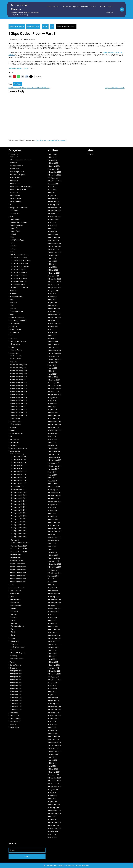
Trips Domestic (15, 719)
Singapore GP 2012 (20, 504)
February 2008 (55, 805)
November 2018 (55, 424)
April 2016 (53, 517)
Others (12, 638)
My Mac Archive (107, 7)
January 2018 (54, 454)
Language (13, 445)
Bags (12, 300)
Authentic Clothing (17, 297)
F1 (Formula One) (18, 454)
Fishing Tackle (16, 356)
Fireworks (15, 650)
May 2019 (53, 407)
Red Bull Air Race (17, 561)
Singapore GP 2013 (20, 507)
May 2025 (53, 193)
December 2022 (55, 279)
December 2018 (55, 422)
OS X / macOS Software (20, 255)
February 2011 (55, 701)
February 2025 (55, 202)
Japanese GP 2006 (19, 457)
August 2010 (54, 719)
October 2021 (54, 321)
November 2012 (55, 638)
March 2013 (54, 626)
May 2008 (53, 799)
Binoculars (15, 602)
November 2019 (55, 389)
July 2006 (53, 834)
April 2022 (53, 303)
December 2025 (55, 172)
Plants (12, 662)
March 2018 (54, 448)
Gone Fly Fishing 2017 (19, 394)
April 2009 (53, 766)
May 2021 (53, 335)
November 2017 (55, 460)
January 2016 (54, 525)
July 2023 (53, 258)
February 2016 (55, 523)
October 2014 (54, 570)
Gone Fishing (15, 353)
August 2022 (54, 291)
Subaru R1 (15, 181)
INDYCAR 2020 (17, 558)
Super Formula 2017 (19, 576)
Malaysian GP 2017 (19, 489)
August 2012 (54, 647)
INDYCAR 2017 (17, 555)
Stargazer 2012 (17, 680)
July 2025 (53, 187)
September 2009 (55, 751)
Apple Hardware (17, 225)
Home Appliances (16, 433)
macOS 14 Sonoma (20, 278)
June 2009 (53, 760)
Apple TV (15, 228)
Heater (12, 430)
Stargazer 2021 (17, 703)
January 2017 (54, 490)
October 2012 (54, 641)
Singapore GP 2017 (20, 519)
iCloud (14, 234)
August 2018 (54, 433)
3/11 (12, 205)
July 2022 (53, 294)
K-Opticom (18, 84)
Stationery (15, 593)
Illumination (15, 344)
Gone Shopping (15, 422)
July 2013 (53, 615)
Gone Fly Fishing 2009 (19, 374)
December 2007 (55, 811)
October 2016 (54, 499)
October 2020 (54, 356)
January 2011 (54, 704)
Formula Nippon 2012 (19, 552)
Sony (13, 635)
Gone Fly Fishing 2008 (19, 371)
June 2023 (53, 261)
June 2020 (53, 368)
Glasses (14, 614)
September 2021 (55, 323)
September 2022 (55, 288)
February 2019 (55, 416)
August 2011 (54, 683)
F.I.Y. (11, 335)
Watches (13, 724)
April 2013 (53, 624)
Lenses (14, 617)
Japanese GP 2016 (19, 477)
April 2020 (53, 374)
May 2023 (53, 264)
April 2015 (53, 552)
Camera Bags (16, 605)
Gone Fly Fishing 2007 (19, 368)
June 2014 (53, 582)
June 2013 (53, 618)
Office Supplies (15, 591)
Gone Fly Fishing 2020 (19, 403)
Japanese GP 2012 (19, 468)
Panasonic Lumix (17, 626)
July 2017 (53, 472)
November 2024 (55, 211)
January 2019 (54, 419)
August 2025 (54, 184)
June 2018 (53, 439)
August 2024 (54, 220)
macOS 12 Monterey (20, 272)
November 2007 (55, 814)
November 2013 (55, 603)
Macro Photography (18, 653)
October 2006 (54, 825)
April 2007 (53, 820)
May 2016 (53, 514)
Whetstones (16, 196)
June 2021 (53, 332)
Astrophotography (18, 647)
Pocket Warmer (17, 350)
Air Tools (15, 157)
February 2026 (55, 166)
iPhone (45, 26)
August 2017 (54, 469)
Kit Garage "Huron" (18, 172)
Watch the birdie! (17, 659)
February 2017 (55, 487)
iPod (13, 252)
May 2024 (53, 228)
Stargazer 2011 (17, 677)
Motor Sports (15, 451)
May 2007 (53, 817)
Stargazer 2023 (17, 706)
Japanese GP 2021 (19, 483)
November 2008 (55, 781)
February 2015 (55, 558)
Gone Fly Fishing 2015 (19, 389)
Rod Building (16, 418)
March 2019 (54, 413)
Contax (14, 608)
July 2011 (53, 686)
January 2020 (54, 383)
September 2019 (55, 395)
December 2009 (55, 742)
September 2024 (55, 217)
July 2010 (53, 721)
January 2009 (54, 775)
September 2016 (55, 502)
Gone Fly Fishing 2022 (19, 409)
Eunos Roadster (17, 166)
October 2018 (54, 427)
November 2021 (55, 318)
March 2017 (54, 484)
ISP (52, 26)
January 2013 (54, 632)
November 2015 (55, 531)
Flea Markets (16, 424)
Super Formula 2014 (19, 567)
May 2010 (53, 727)
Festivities (14, 338)
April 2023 (53, 267)
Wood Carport (16, 198)
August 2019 (54, 398)
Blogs (12, 315)
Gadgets (13, 347)
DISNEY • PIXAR (16, 329)
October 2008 (54, 784)
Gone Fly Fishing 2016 (19, 392)
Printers (14, 291)
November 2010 (55, 710)
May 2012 (53, 656)
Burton (14, 308)
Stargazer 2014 (17, 686)
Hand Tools (15, 169)
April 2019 (53, 410)
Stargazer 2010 (17, 674)
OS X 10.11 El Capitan (20, 287)
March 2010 (54, 733)
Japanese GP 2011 (19, 465)
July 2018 (53, 436)
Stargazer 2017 (17, 694)
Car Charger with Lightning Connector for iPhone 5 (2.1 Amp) (29, 88)
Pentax (14, 629)
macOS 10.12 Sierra (20, 258)
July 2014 (53, 579)
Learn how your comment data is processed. (51, 140)
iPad (13, 243)
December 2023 (55, 243)
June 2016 (53, 511)
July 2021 (53, 329)
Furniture (14, 210)
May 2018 (53, 442)
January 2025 (54, 205)
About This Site (53, 7)
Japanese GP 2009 (19, 459)
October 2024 (54, 214)
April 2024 (53, 231)
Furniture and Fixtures (18, 341)
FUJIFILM (15, 611)
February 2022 (55, 309)
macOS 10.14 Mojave (20, 263)
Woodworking (16, 201)
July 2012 (53, 650)
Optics (12, 597)
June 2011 (53, 689)
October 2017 (54, 463)
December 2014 (55, 564)
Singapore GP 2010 (20, 498)
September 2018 (55, 430)
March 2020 (54, 377)
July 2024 (53, 222)
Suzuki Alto (15, 184)
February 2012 (55, 665)
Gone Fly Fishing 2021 (19, 406)
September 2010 (55, 716)
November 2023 (55, 246)
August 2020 (54, 362)
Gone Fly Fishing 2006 (19, 365)
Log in (91, 154)
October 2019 (54, 392)
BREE (13, 305)
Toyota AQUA (16, 192)
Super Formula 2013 (19, 564)
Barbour (14, 302)
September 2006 (55, 828)
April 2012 (53, 659)
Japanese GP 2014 (19, 474)
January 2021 (54, 347)
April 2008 (53, 802)
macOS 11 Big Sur (19, 269)
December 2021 (55, 315)
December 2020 (55, 350)
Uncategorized (15, 721)
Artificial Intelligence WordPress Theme (59, 865)
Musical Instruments (17, 588)
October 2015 (54, 534)
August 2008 (54, 790)
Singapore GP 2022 (20, 534)
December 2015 (55, 528)
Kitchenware (14, 439)
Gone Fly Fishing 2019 (19, 400)
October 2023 (54, 249)
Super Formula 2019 (19, 582)
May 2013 (53, 620)
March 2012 (54, 662)
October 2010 (54, 713)
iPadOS (14, 246)
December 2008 (55, 778)
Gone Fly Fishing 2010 (19, 377)
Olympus (14, 623)
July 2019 (53, 401)
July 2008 (53, 793)
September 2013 (55, 609)
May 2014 (53, 585)
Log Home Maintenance (19, 448)
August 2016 (54, 505)
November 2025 (55, 175)
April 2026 (53, 160)
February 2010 (55, 736)
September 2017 (55, 466)
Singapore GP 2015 (20, 513)
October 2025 (54, 178)
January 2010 (54, 739)
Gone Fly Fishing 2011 (19, 380)
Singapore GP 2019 (20, 525)
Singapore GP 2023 (20, 537)
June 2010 (53, 724)
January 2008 (54, 808)
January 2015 (54, 561)
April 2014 (53, 588)
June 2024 (53, 226)
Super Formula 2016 (19, 573)
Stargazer (13, 668)
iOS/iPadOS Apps (33, 26)
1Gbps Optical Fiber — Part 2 (18, 68)
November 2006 (55, 822)
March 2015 (54, 555)
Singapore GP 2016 (20, 516)
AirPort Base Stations (19, 222)
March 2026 (54, 163)
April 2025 (53, 196)
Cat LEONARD (15, 323)
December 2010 (55, 707)
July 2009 (53, 757)
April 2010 (53, 730)
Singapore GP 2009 (20, 495)
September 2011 (55, 680)
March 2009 (54, 769)
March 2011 (54, 698)
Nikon (13, 620)
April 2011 (53, 695)
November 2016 (55, 496)
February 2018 (55, 451)
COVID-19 (109, 12)
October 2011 (54, 677)
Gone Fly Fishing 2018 (19, 397)
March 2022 (54, 306)
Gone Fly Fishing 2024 (19, 415)
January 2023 (54, 276)
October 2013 (54, 606)
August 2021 (54, 327)
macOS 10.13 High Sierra (22, 261)
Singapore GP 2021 (20, 531)
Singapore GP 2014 (20, 510)
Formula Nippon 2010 (19, 549)
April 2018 (53, 445)
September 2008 (55, 787)
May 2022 (53, 300)
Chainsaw (15, 163)
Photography (15, 641)
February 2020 (55, 380)
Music (12, 585)
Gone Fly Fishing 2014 (19, 386)
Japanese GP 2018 (19, 480)
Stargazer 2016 (17, 691)
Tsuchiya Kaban (17, 311)
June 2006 (53, 837)
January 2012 (54, 668)
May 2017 (53, 478)
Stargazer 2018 (17, 697)
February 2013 (55, 629)
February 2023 (55, 273)
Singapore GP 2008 (20, 492)
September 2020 (55, 359)
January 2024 (54, 240)
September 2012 (55, 644)
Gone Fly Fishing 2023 (19, 412)
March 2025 (54, 199)
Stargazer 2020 (17, 700)
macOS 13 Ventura (19, 275)
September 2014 (55, 573)
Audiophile (14, 294)
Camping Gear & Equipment (21, 160)
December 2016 (55, 493)
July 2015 (53, 543)
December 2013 (55, 600)
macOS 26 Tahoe (19, 284)
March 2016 (54, 520)
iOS (12, 237)
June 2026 (53, 154)
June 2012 (53, 653)
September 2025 (55, 181)
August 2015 (54, 540)
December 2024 (55, 208)
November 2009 (55, 745)
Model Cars (15, 213)
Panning (14, 656)
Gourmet (13, 427)
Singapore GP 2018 (20, 522)
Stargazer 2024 (17, 709)
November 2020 (55, 353)
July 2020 (53, 365)
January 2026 (54, 169)
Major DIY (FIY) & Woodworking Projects (79, 7)
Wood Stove (14, 727)
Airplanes (15, 644)
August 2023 (54, 255)
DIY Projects (14, 332)
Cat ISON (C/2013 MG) (18, 321)
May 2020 (53, 371)
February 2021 (55, 344)
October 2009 (54, 748)
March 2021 (54, 341)
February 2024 (55, 237)
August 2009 (54, 754)
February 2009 (55, 772)
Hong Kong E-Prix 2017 (21, 543)
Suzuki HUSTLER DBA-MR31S (22, 187)
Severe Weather (16, 665)
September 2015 (55, 537)
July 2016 (53, 508)
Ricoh (13, 632)
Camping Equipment (17, 318)
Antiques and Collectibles (19, 208)
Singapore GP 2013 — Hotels (115, 88)
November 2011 (55, 674)
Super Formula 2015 (19, 570)
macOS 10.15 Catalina (21, 266)
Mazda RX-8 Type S (18, 175)
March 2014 (54, 591)
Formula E (15, 540)
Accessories (16, 219)
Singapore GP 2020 (20, 528)
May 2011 (53, 692)
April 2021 (53, 338)
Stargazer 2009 (17, 671)
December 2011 (55, 671)
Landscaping (14, 442)
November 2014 (55, 567)
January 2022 (54, 312)
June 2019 (53, 404)
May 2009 (53, 763)
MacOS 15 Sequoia (19, 281)
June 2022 (53, 297)
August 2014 (54, 576)
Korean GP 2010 (18, 486)
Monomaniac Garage (17, 26)
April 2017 (53, 481)
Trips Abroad (15, 716)
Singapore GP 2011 (20, 501)
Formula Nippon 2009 (19, 546)
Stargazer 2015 (17, 689)
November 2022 (55, 282)
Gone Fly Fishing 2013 (19, 383)
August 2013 (54, 612)
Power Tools (16, 178)
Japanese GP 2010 (19, 463)
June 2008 (53, 796)
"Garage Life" (15, 154)
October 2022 (54, 285)
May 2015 (53, 549)
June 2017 (53, 475)
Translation (14, 713)
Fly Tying (14, 362)
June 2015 (53, 546)
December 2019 (55, 386)
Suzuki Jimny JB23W (19, 190)
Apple (12, 217)
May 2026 (53, 157)
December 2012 (55, 635)
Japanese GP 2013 (19, 471)
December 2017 (55, 457)
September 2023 (55, 252)
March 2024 (54, 234)
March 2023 (54, 270)
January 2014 (54, 597)
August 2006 (54, 831)
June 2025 (53, 190)
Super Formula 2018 (19, 579)
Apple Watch (16, 231)
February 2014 (55, 594)
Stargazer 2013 (17, 683)
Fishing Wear (16, 359)
